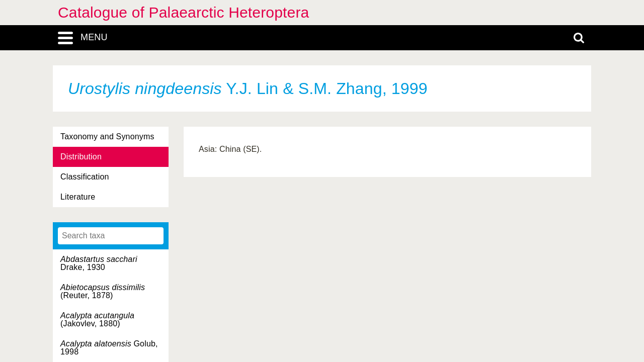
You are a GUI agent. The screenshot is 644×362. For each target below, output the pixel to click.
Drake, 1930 (99, 263)
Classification (85, 177)
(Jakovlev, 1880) (97, 320)
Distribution (81, 157)
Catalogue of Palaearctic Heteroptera (183, 12)
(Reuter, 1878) (103, 291)
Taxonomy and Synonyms (107, 137)
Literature (78, 197)
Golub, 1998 (109, 348)
